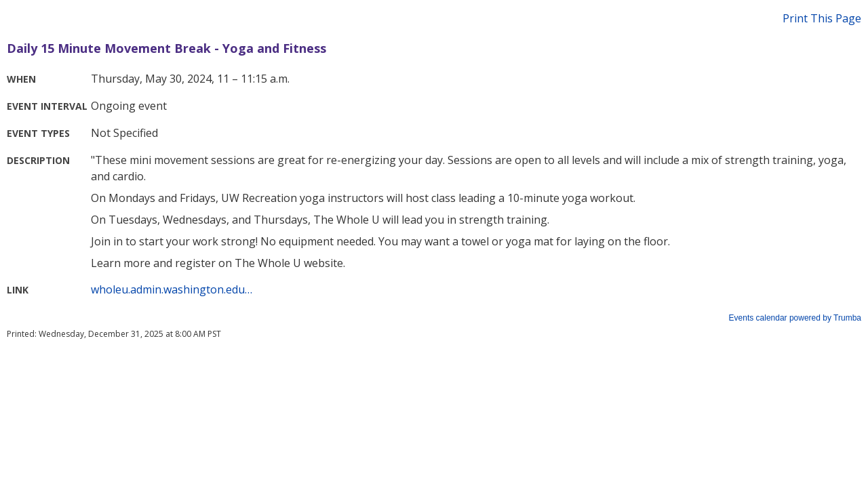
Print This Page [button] (822, 18)
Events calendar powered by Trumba (795, 318)
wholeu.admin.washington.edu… (172, 289)
